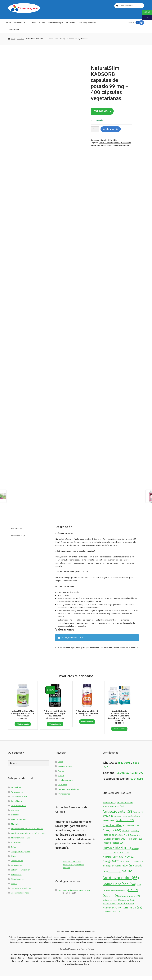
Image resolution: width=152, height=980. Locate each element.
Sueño (14, 887)
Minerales (21, 39)
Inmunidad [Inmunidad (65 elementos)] (117, 852)
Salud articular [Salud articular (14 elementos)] (115, 876)
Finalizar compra (56, 23)
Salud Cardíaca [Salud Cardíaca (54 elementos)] (119, 888)
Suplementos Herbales (21, 892)
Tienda (33, 23)
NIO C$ (146, 12)
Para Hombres (17, 865)
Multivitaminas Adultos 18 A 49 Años (27, 832)
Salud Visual (16, 878)
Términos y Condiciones (88, 23)
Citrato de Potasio (106, 143)
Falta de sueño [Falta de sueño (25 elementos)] (113, 839)
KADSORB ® (126, 143)
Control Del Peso (18, 809)
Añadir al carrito (111, 129)
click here (137, 782)
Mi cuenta (70, 23)
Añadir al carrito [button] (23, 724)
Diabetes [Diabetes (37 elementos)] (125, 824)
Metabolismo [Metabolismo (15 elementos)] (123, 857)
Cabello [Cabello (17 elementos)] (139, 816)
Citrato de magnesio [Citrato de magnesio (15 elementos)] (123, 820)
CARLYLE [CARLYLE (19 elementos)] (108, 820)
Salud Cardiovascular (121, 145)
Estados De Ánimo (19, 823)
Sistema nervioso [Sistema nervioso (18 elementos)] (112, 904)
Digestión (15, 819)
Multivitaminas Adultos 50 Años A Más (28, 837)
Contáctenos (13, 30)
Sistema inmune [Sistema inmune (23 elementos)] (129, 900)
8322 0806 (124, 766)
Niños (14, 851)
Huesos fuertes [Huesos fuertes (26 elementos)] (114, 846)
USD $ (146, 18)
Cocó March (16, 805)
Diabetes (117, 143)
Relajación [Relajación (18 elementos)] (112, 870)
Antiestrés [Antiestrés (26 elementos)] (125, 806)
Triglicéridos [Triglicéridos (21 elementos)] (126, 907)
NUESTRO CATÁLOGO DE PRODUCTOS (74, 894)
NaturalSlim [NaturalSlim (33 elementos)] (114, 860)
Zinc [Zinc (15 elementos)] (117, 915)
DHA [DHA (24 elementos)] (111, 824)
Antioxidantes (17, 796)
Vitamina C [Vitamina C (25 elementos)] (111, 911)
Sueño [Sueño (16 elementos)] (125, 904)
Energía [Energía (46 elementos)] (112, 834)
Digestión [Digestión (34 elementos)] (112, 829)
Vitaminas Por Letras (20, 897)
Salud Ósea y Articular (20, 874)
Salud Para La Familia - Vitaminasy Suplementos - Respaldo (73, 868)
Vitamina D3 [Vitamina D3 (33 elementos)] (131, 911)
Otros (13, 860)
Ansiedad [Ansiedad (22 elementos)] (109, 807)
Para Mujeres (17, 869)
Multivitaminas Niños (20, 842)
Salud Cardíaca (107, 145)
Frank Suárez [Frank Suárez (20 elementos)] (132, 839)
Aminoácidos (17, 791)
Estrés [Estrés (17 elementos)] (135, 835)
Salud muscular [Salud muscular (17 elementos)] (120, 894)
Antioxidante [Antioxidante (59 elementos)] (118, 815)
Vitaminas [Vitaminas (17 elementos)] (108, 915)
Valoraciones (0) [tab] (18, 536)
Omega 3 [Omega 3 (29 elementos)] (111, 865)
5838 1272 (137, 777)
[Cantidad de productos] (95, 129)
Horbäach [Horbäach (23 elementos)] (135, 843)
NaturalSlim (113, 140)
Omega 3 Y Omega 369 (21, 855)
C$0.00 (134, 23)
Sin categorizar (18, 883)
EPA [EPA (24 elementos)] (126, 834)
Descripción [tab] (17, 528)
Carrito (42, 23)
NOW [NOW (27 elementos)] (130, 860)
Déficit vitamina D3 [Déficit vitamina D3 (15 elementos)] (131, 829)
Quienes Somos (21, 23)
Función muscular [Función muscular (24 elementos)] (115, 843)
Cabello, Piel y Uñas (19, 800)
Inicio (9, 23)
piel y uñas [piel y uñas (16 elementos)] (125, 865)
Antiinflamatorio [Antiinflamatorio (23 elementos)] (113, 810)
